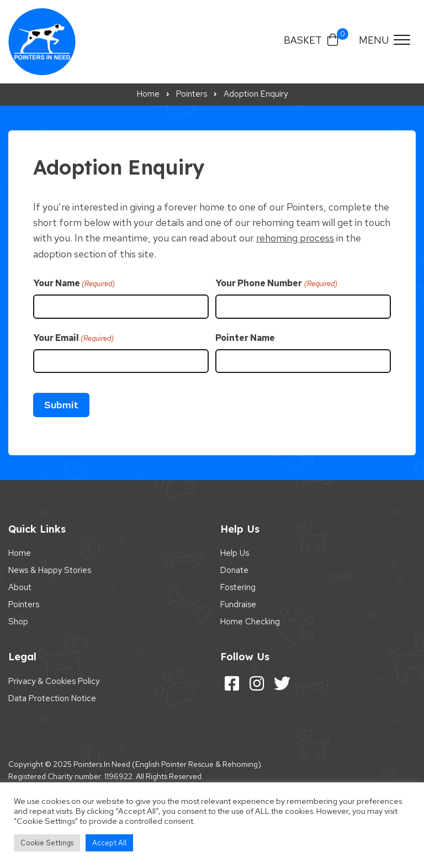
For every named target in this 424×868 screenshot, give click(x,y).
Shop (18, 622)
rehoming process (295, 238)
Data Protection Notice (52, 698)
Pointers (24, 604)
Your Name (74, 283)
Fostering (238, 587)
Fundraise (238, 604)
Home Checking (250, 622)
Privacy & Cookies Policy (54, 681)
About (20, 587)
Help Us (235, 553)
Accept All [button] (109, 843)
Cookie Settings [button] (47, 843)
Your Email (73, 338)
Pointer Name (245, 338)
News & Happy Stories (50, 570)
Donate (234, 570)
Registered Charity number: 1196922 (70, 776)
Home (20, 553)
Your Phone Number (276, 283)
